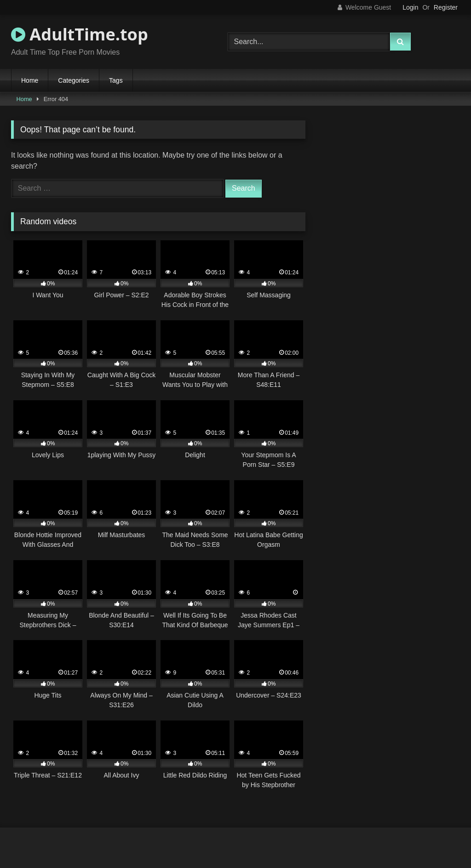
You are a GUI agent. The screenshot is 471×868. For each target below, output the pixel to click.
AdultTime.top (80, 34)
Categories (74, 80)
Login (410, 7)
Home (30, 80)
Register (446, 7)
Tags (116, 80)
